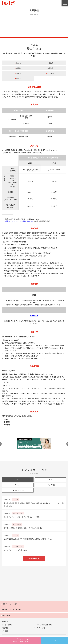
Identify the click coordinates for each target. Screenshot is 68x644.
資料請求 (54, 640)
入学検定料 (51, 73)
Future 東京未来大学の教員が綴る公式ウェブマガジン (34, 583)
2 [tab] (33, 451)
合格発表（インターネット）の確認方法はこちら (19, 221)
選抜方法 (19, 78)
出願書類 (51, 68)
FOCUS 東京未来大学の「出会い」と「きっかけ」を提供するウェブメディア (34, 593)
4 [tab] (37, 451)
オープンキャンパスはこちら (20, 640)
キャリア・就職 (39, 628)
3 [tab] (35, 451)
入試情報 (5, 628)
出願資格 (19, 68)
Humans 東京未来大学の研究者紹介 (34, 573)
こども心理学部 (7, 625)
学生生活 (5, 631)
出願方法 (19, 73)
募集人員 (19, 63)
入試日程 (51, 63)
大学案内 (5, 622)
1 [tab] (31, 451)
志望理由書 (34, 316)
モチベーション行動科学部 (43, 625)
